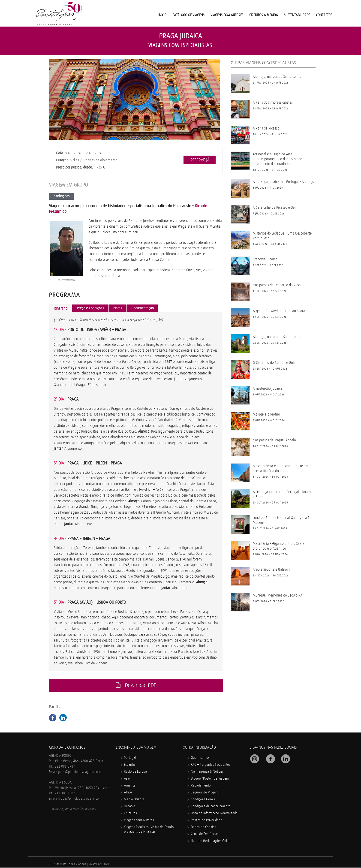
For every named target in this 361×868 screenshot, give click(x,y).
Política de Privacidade (207, 821)
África (128, 793)
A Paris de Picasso (266, 128)
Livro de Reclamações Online (211, 841)
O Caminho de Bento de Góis (274, 363)
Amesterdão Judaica (268, 389)
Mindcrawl (109, 866)
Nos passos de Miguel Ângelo (274, 440)
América (130, 786)
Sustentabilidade (297, 15)
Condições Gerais (203, 800)
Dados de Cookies (203, 827)
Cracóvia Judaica (265, 259)
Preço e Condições (90, 308)
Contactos (324, 15)
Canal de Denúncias (205, 834)
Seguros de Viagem (205, 793)
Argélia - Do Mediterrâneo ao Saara (279, 311)
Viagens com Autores (227, 15)
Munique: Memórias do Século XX (277, 595)
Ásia (127, 779)
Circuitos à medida (264, 15)
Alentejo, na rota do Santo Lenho (277, 77)
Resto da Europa (135, 772)
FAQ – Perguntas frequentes (211, 765)
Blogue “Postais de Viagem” (211, 779)
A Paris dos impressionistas (273, 102)
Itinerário (61, 308)
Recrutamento (201, 786)
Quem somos (200, 758)
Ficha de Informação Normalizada (214, 814)
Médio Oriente (134, 800)
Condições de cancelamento (211, 807)
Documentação (143, 308)
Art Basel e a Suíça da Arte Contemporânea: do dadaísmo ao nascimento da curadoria (277, 159)
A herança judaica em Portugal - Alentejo (283, 182)
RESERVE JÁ (200, 160)
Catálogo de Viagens (188, 15)
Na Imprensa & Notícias (207, 772)
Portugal (130, 758)
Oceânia (129, 807)
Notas (118, 308)
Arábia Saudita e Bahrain (271, 570)
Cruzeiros (130, 814)
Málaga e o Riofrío (266, 414)
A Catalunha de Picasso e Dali (275, 208)
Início (162, 15)
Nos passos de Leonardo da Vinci (277, 285)
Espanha (130, 765)
